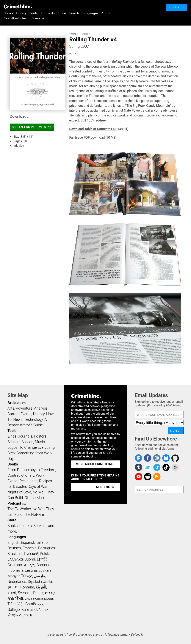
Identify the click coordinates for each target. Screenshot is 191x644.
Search (74, 13)
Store (62, 13)
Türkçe (27, 576)
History (39, 414)
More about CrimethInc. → (97, 464)
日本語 (42, 559)
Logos (12, 447)
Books (9, 13)
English (13, 542)
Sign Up (176, 431)
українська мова (39, 598)
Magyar (14, 576)
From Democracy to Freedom (31, 470)
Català (31, 604)
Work (40, 475)
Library (21, 13)
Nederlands (17, 582)
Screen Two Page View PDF (32, 127)
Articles (14, 403)
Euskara (45, 570)
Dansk (38, 593)
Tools (34, 13)
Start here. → (107, 487)
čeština (31, 570)
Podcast (14, 503)
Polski (45, 554)
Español (27, 542)
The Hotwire (34, 514)
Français (30, 548)
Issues (85, 34)
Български (17, 565)
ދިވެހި (40, 604)
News (18, 419)
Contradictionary (21, 475)
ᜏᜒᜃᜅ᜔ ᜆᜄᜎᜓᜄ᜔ (20, 615)
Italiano (42, 542)
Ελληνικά (15, 559)
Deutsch (14, 548)
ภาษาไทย (15, 598)
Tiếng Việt (16, 604)
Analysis (41, 408)
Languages (90, 13)
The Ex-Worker (19, 509)
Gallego (14, 610)
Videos (28, 442)
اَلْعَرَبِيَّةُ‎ (41, 587)
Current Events (19, 414)
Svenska (25, 593)
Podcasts (48, 13)
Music (40, 442)
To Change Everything (37, 447)
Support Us (177, 7)
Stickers (14, 442)
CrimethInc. (18, 7)
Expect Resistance (22, 481)
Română (27, 587)
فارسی (39, 576)
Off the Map (34, 498)
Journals (25, 436)
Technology (33, 419)
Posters (40, 436)
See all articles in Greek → (24, 18)
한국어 (13, 587)
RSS (24, 403)
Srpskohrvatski (40, 582)
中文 (31, 565)
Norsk (44, 610)
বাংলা (12, 593)
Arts (11, 408)
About (106, 13)
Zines (12, 436)
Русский (31, 554)
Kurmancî (29, 610)
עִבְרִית (50, 593)
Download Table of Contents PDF (93, 129)
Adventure (24, 408)
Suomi (30, 559)
